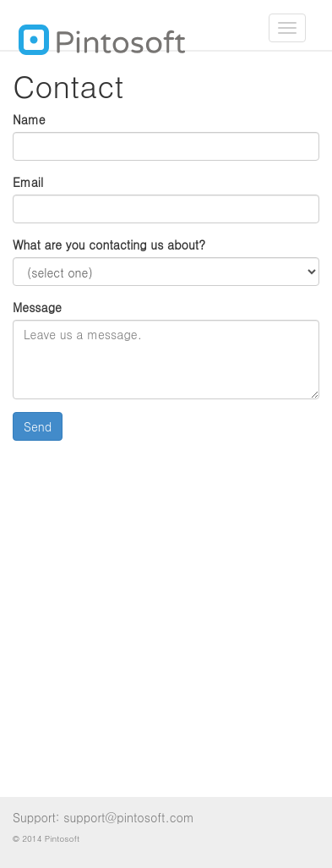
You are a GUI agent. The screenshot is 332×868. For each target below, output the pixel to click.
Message (37, 307)
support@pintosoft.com (129, 817)
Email (28, 182)
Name (29, 119)
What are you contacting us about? (109, 244)
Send (38, 426)
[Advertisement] (166, 619)
